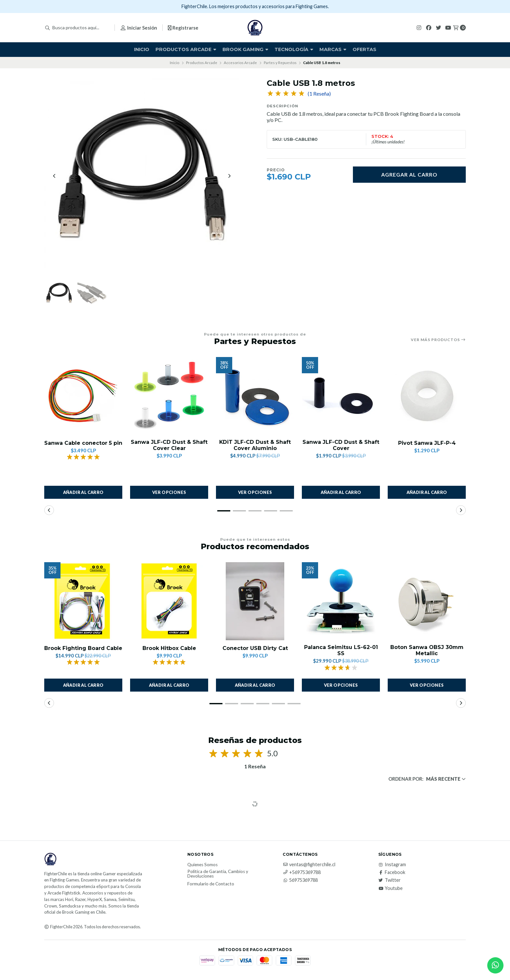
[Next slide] (229, 176)
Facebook (392, 873)
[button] (224, 511)
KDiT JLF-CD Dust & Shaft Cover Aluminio (255, 445)
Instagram (392, 865)
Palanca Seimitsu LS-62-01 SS (341, 651)
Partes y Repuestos (280, 63)
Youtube (390, 889)
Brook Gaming (245, 49)
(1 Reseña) (319, 94)
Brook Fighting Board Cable (83, 649)
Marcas (333, 49)
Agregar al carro (409, 174)
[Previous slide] (54, 176)
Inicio (142, 49)
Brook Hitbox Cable (169, 649)
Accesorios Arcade (240, 63)
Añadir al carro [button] (83, 493)
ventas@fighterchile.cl (309, 865)
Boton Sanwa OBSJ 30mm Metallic (427, 651)
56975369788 (300, 881)
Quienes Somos (202, 865)
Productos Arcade (186, 49)
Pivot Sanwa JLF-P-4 (427, 443)
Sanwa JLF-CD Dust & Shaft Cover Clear (169, 445)
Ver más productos (438, 340)
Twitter (389, 881)
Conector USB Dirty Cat (255, 649)
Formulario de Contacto (211, 884)
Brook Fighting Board (409, 114)
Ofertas (364, 49)
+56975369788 (302, 873)
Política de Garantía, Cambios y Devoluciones (218, 874)
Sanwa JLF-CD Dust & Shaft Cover (341, 445)
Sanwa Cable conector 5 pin (83, 443)
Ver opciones (169, 493)
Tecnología (294, 49)
